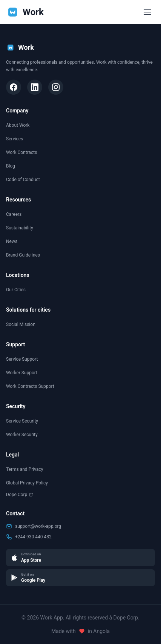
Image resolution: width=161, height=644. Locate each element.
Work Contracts (21, 152)
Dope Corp (20, 495)
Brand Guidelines (23, 255)
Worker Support (22, 373)
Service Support (22, 359)
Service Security (22, 421)
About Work (18, 125)
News (12, 241)
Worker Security (22, 435)
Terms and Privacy (25, 469)
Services (15, 139)
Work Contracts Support (30, 386)
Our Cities (16, 290)
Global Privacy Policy (27, 483)
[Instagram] (56, 87)
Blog (11, 166)
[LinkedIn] (35, 87)
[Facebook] (14, 87)
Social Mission (21, 324)
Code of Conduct (23, 180)
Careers (14, 214)
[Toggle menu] (147, 12)
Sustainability (20, 228)
